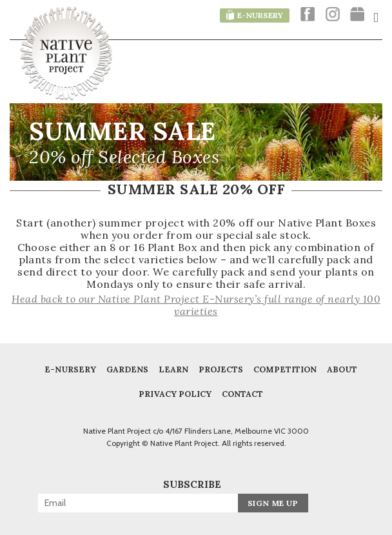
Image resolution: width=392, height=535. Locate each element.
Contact (242, 394)
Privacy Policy (175, 394)
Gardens (127, 369)
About (342, 369)
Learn (173, 369)
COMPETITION (285, 369)
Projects (221, 369)
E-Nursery (70, 369)
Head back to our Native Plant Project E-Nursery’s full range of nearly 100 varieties (196, 305)
